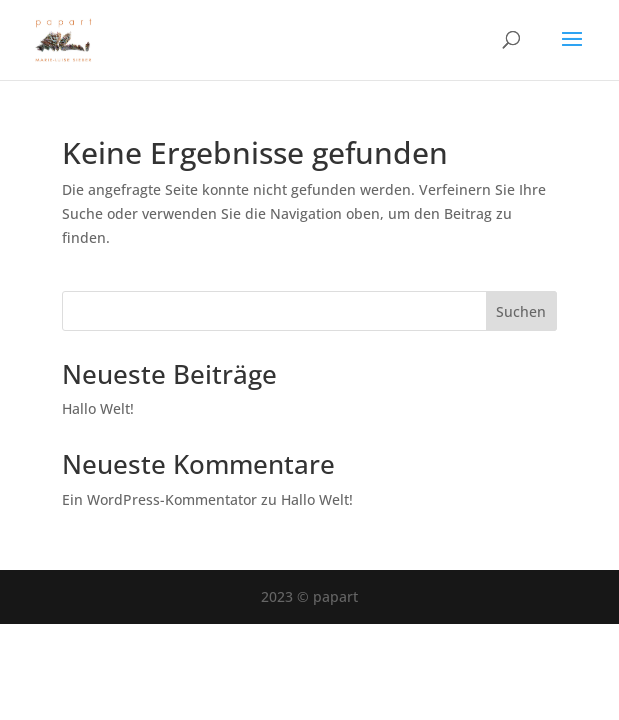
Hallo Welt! (98, 408)
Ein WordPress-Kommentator (159, 499)
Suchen (521, 311)
